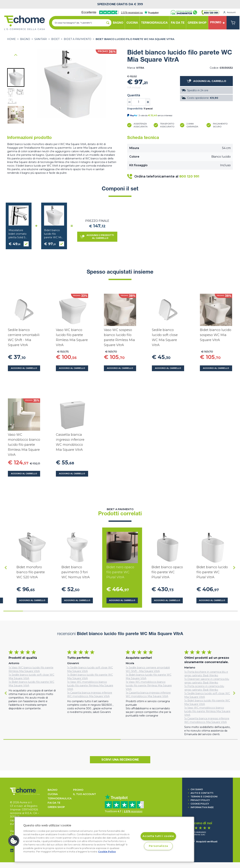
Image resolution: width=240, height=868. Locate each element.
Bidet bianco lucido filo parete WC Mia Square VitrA (135, 39)
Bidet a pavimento (78, 39)
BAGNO (25, 39)
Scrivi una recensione (120, 760)
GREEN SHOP (56, 807)
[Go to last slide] (16, 55)
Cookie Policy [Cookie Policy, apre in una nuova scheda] (107, 852)
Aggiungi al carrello (24, 368)
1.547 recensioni (198, 832)
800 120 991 (189, 176)
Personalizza (158, 846)
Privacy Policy (199, 800)
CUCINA (53, 794)
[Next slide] (16, 118)
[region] (104, 839)
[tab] (13, 611)
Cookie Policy (198, 804)
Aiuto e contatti (201, 793)
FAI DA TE (54, 803)
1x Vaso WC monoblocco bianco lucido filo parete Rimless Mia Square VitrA (90, 685)
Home (11, 39)
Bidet (55, 39)
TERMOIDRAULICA (60, 798)
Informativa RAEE (201, 807)
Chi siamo (195, 789)
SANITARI (41, 39)
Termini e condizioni (203, 797)
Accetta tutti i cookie (158, 836)
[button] (16, 77)
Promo (78, 790)
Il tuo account (85, 794)
